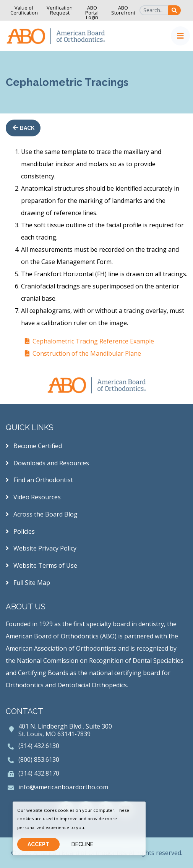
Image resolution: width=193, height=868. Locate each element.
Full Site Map (28, 583)
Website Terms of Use (41, 565)
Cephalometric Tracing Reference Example (93, 341)
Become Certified (34, 446)
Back (27, 128)
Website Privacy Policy (41, 548)
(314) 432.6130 (39, 746)
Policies (20, 531)
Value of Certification (24, 10)
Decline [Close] (82, 844)
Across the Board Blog (42, 514)
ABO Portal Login (92, 13)
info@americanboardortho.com (63, 787)
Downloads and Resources (47, 463)
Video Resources (33, 497)
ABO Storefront (123, 10)
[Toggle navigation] (180, 36)
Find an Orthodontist (39, 480)
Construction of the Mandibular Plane (87, 353)
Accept (38, 844)
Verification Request (60, 10)
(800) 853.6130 (39, 759)
